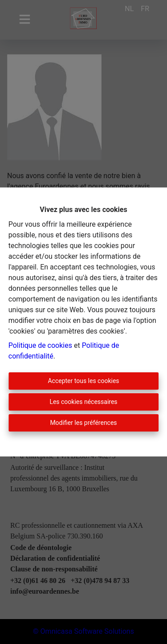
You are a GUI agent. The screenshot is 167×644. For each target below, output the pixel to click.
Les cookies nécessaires (83, 402)
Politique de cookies (40, 345)
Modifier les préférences (83, 423)
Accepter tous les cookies (83, 381)
